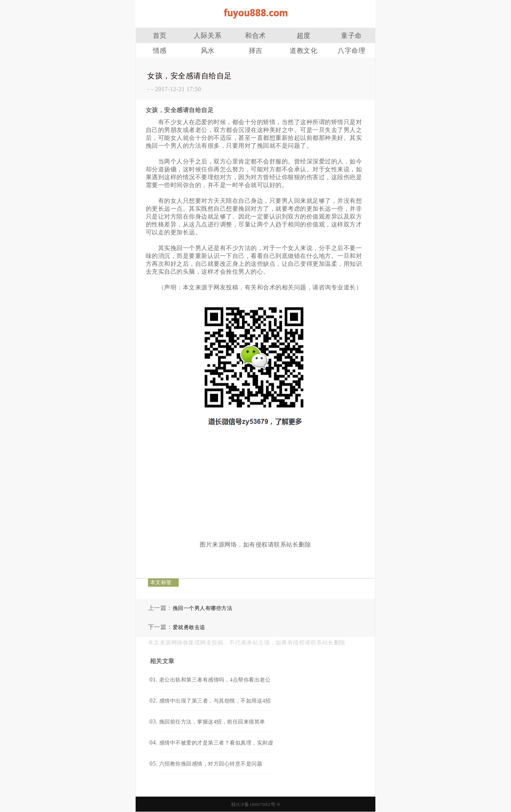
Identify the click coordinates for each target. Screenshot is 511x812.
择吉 (256, 51)
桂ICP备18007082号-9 (255, 804)
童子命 (351, 36)
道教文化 (303, 51)
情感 (160, 51)
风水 (208, 51)
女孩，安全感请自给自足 (190, 76)
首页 (160, 36)
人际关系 (208, 36)
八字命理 (351, 51)
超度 (304, 36)
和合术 (255, 36)
